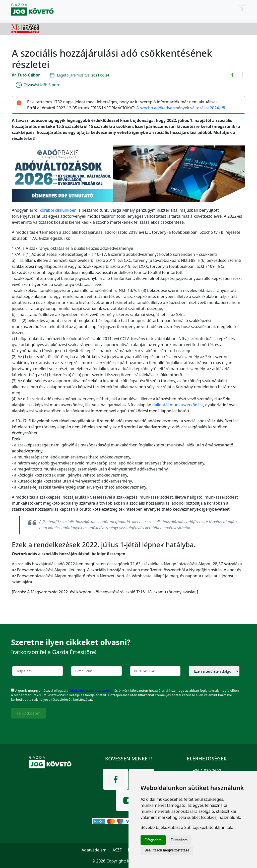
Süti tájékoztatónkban (205, 827)
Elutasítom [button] (179, 840)
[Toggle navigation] (242, 9)
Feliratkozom (28, 713)
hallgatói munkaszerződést (178, 405)
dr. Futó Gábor (26, 75)
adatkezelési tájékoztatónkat (91, 690)
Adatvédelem (94, 850)
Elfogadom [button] (153, 840)
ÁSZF (117, 850)
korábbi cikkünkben (58, 210)
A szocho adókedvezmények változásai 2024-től (181, 108)
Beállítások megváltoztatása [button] (167, 850)
